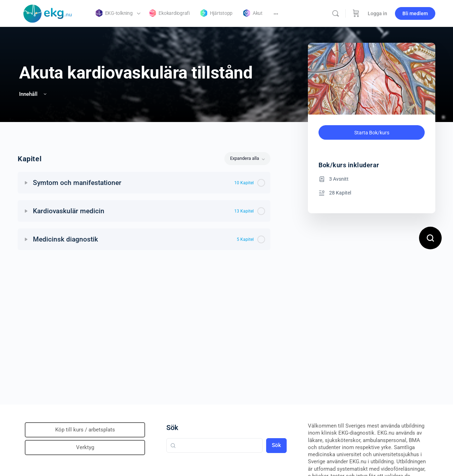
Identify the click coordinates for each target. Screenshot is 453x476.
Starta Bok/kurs (372, 133)
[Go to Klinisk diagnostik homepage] (48, 13)
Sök (172, 428)
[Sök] (336, 13)
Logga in (377, 13)
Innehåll (33, 94)
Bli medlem (415, 13)
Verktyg (85, 447)
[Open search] (430, 238)
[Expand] (26, 183)
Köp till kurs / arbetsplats (85, 430)
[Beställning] (356, 13)
